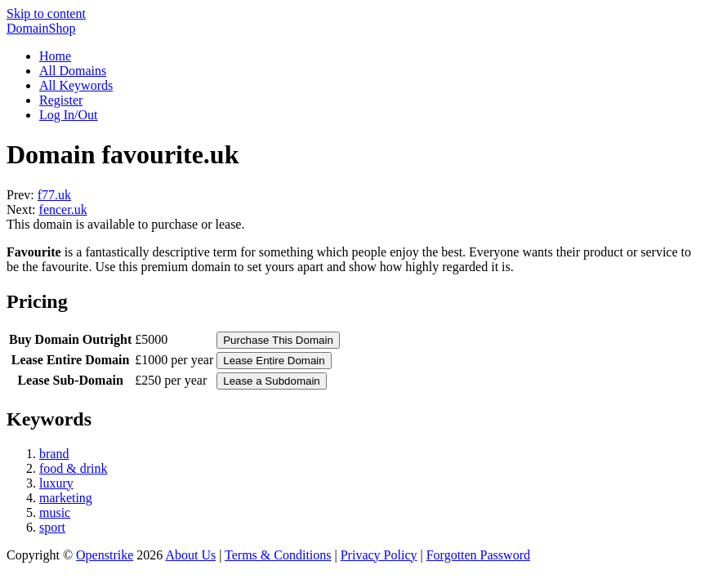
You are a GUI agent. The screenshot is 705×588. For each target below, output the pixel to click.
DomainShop (41, 28)
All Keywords (76, 85)
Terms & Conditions (278, 555)
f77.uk (54, 195)
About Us (190, 555)
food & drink (74, 468)
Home (55, 56)
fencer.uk (63, 209)
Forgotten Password (478, 555)
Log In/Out (69, 115)
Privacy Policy (379, 555)
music (55, 512)
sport (52, 527)
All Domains (73, 71)
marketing (66, 498)
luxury (56, 483)
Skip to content (46, 13)
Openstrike (105, 555)
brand (54, 454)
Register (61, 100)
